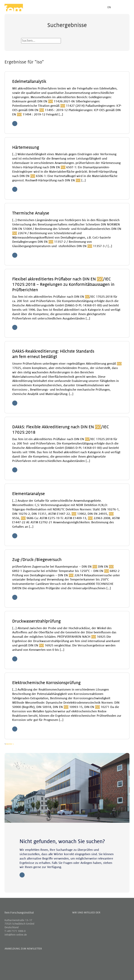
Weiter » (10, 744)
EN (109, 7)
